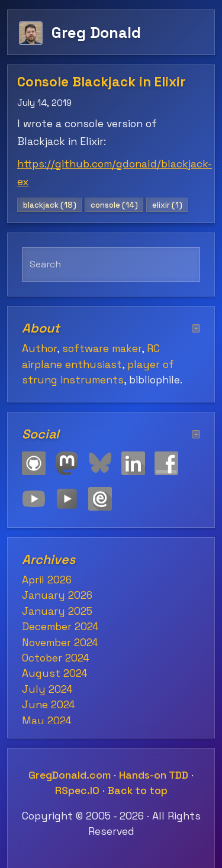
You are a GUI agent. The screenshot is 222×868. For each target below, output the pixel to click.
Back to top (138, 790)
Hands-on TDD (154, 775)
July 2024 (47, 689)
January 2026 (57, 595)
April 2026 (47, 580)
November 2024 (60, 643)
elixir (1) (167, 205)
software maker (102, 349)
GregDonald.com (70, 775)
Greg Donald (96, 32)
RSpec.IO (77, 790)
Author (39, 349)
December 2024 (60, 627)
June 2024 (49, 705)
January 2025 (57, 611)
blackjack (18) (50, 205)
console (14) (114, 205)
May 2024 (47, 721)
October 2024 (56, 658)
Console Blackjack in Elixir (101, 82)
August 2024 (55, 673)
